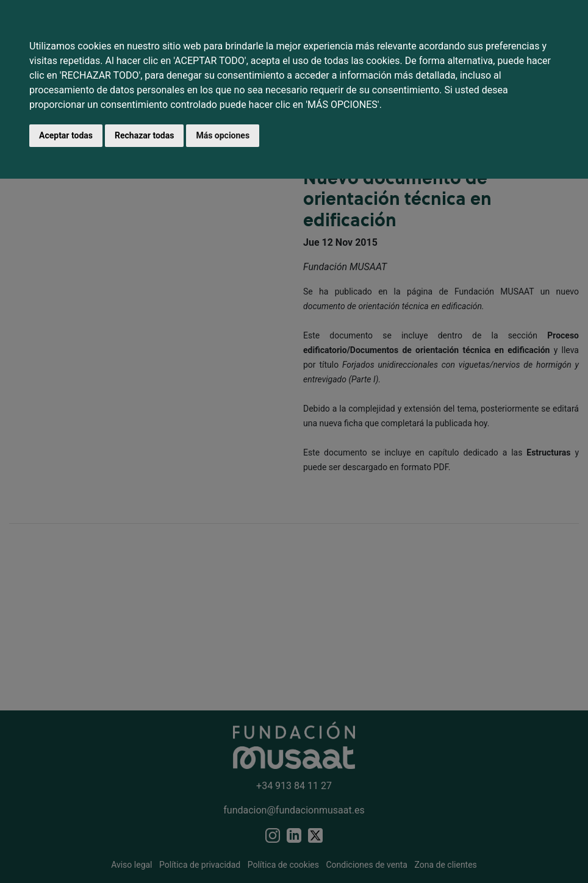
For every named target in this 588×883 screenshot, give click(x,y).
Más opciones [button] (223, 135)
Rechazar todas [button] (144, 135)
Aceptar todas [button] (66, 135)
